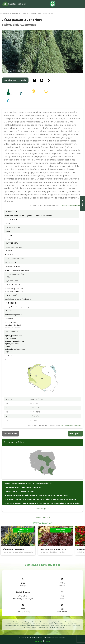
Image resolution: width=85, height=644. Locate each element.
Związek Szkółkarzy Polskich (71, 205)
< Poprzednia (11, 434)
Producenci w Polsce (14, 442)
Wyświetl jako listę (43, 517)
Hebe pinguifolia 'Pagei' (23, 599)
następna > (75, 434)
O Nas (48, 641)
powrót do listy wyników (15, 80)
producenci (82, 204)
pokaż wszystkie (42, 508)
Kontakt (38, 641)
